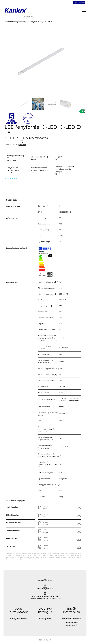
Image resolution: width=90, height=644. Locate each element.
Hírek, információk (19, 619)
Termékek (9, 22)
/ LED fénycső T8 (32, 22)
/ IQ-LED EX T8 (46, 22)
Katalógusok (45, 619)
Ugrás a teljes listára (11, 179)
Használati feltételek (71, 619)
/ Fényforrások (19, 22)
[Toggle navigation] (84, 10)
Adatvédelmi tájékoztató (71, 624)
